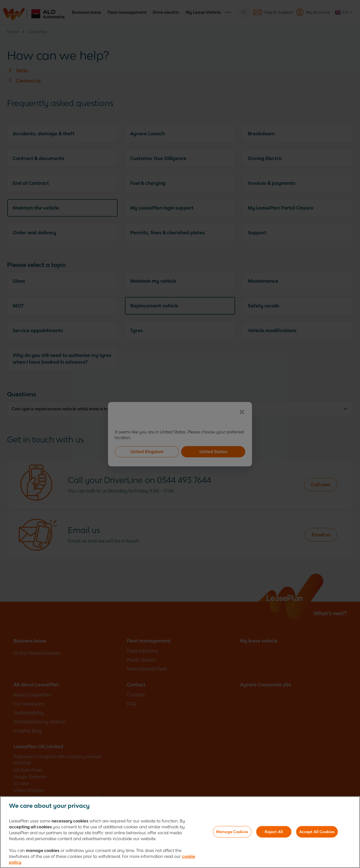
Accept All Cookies (317, 833)
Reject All (274, 833)
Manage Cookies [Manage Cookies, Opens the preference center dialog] (232, 833)
